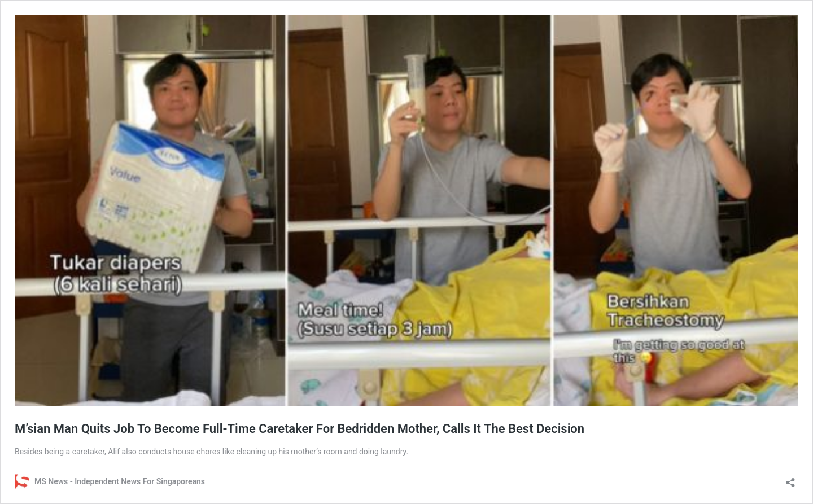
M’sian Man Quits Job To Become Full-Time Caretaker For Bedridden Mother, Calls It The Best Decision (300, 429)
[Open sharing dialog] (790, 479)
